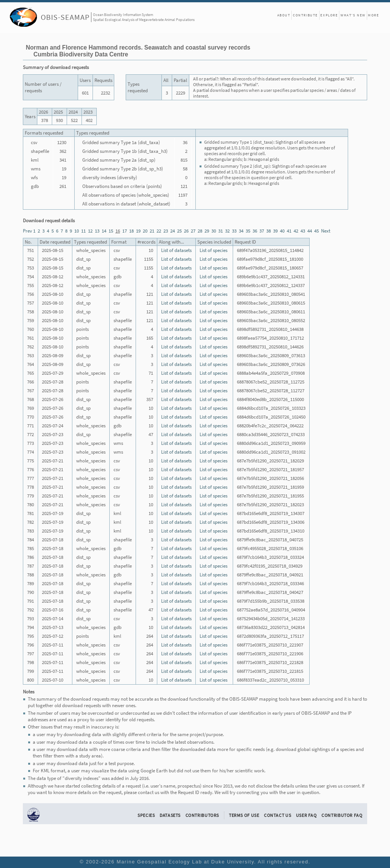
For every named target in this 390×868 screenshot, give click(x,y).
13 (97, 231)
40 (282, 231)
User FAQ (306, 815)
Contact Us (277, 815)
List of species (213, 250)
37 (262, 231)
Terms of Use (244, 815)
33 (234, 231)
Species (146, 815)
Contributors (202, 815)
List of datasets (176, 250)
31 (221, 231)
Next (326, 231)
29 (207, 231)
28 (200, 231)
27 (193, 231)
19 (138, 231)
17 (125, 231)
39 (275, 231)
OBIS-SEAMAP (65, 17)
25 (179, 231)
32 (227, 231)
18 (131, 231)
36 (255, 231)
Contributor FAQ (342, 815)
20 (145, 231)
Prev (27, 231)
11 (83, 231)
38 (269, 231)
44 (310, 231)
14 (104, 231)
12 (90, 231)
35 (248, 231)
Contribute (305, 15)
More (373, 15)
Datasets (170, 815)
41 (289, 231)
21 (152, 231)
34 (241, 231)
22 (159, 231)
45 (316, 231)
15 (111, 231)
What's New (353, 15)
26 (186, 231)
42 (296, 231)
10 (77, 231)
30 (214, 231)
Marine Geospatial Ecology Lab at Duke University (185, 862)
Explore (329, 15)
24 (173, 231)
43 (303, 231)
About (284, 15)
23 (166, 231)
